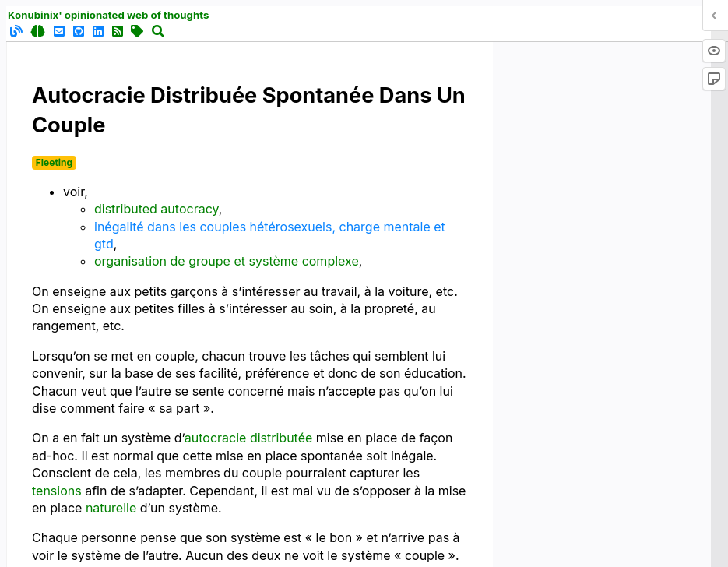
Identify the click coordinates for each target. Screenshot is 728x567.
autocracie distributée (249, 438)
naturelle (111, 508)
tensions (57, 491)
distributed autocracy (157, 209)
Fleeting (54, 162)
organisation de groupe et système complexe (227, 261)
